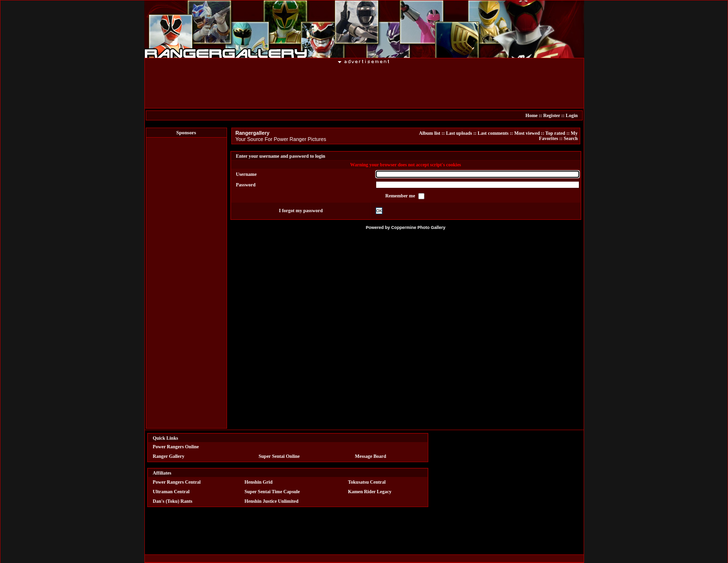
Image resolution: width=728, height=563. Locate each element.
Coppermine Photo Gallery (418, 227)
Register (551, 115)
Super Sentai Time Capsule (272, 492)
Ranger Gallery (169, 456)
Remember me (401, 196)
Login (571, 115)
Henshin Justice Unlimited (271, 501)
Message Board (371, 456)
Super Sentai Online (279, 456)
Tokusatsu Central (367, 482)
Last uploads (459, 133)
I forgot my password (301, 211)
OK (379, 211)
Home (532, 115)
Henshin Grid (258, 482)
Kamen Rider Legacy (370, 492)
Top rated (555, 133)
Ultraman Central (171, 492)
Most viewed (527, 133)
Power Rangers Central (177, 482)
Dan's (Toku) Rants (173, 501)
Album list (429, 133)
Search (570, 138)
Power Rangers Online (176, 447)
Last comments (493, 133)
